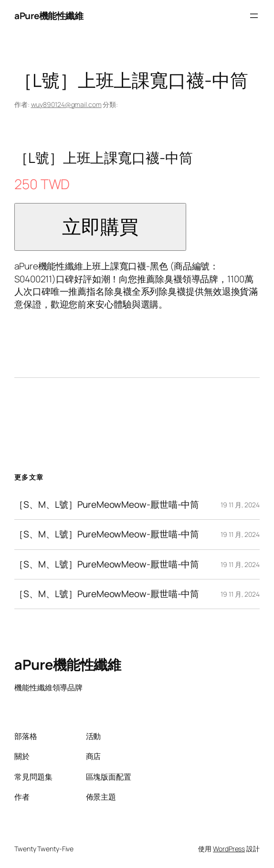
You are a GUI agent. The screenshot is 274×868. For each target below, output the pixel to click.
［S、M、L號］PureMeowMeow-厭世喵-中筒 (107, 505)
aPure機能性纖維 (49, 16)
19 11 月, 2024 (240, 505)
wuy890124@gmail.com (66, 104)
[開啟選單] (254, 16)
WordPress (229, 849)
